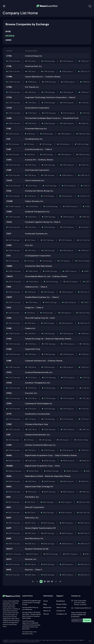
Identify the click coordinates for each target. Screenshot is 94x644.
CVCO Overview (14, 186)
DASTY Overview (15, 554)
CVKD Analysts (69, 217)
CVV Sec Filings (83, 261)
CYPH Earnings (49, 409)
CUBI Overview (14, 134)
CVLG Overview (14, 227)
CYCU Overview (14, 398)
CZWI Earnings (49, 450)
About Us (47, 611)
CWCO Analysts (72, 282)
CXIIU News (32, 323)
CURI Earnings (48, 155)
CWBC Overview (15, 271)
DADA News (32, 481)
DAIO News (31, 513)
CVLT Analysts (67, 240)
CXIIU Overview (14, 323)
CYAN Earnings (49, 354)
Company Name (31, 51)
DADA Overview (14, 481)
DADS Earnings (50, 492)
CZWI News (32, 450)
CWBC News (33, 271)
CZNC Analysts (69, 429)
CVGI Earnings (49, 196)
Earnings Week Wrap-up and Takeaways (30, 608)
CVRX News (32, 250)
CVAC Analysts (68, 165)
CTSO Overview (14, 113)
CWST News (33, 302)
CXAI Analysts (66, 313)
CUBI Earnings (48, 134)
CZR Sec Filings (82, 440)
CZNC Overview (14, 429)
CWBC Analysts (71, 271)
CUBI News (31, 134)
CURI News (31, 155)
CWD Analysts (67, 292)
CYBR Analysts (68, 367)
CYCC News (32, 378)
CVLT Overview (14, 240)
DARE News (32, 544)
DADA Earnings (49, 481)
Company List (62, 614)
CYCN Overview (14, 388)
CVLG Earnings (49, 227)
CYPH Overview (14, 409)
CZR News (30, 440)
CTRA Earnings (49, 61)
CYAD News (32, 344)
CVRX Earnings (49, 250)
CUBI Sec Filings (84, 134)
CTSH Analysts (68, 103)
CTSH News (32, 103)
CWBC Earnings (51, 271)
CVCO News (33, 186)
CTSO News (32, 113)
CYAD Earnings (50, 344)
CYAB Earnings (49, 334)
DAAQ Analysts (69, 461)
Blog (45, 604)
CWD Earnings (49, 292)
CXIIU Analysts (67, 323)
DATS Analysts (67, 564)
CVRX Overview (14, 250)
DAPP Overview (14, 533)
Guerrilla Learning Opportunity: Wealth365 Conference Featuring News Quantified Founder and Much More (31, 625)
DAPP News (32, 533)
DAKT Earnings (49, 523)
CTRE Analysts (67, 72)
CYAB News (32, 334)
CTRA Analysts (68, 61)
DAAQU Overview (15, 471)
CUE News (30, 144)
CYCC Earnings (50, 378)
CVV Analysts (65, 261)
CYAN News (32, 354)
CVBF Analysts (67, 175)
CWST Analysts (70, 302)
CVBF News (32, 175)
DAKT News (32, 523)
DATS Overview (14, 564)
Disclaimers (61, 601)
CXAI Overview (14, 313)
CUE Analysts (64, 144)
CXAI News (31, 313)
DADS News (32, 492)
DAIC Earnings (48, 502)
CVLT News (31, 240)
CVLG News (32, 227)
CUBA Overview (14, 123)
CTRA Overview (14, 61)
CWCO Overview (15, 282)
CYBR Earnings (49, 367)
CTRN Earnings (49, 92)
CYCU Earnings (50, 398)
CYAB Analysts (68, 334)
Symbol (9, 51)
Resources (47, 607)
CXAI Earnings (48, 313)
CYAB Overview (14, 334)
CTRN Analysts (68, 92)
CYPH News (32, 409)
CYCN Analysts (69, 388)
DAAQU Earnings (52, 471)
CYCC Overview (14, 378)
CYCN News (32, 388)
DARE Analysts (67, 544)
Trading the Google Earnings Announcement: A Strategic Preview (32, 603)
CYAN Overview (14, 354)
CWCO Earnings (52, 282)
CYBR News (32, 367)
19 (45, 581)
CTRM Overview (14, 82)
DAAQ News (32, 461)
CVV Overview (14, 261)
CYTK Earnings (49, 419)
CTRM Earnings (50, 82)
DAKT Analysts (67, 523)
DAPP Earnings (49, 533)
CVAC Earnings (49, 165)
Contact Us (61, 611)
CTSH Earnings (49, 103)
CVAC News (32, 165)
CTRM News (32, 82)
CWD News (32, 292)
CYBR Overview (14, 367)
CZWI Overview (14, 450)
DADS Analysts (69, 492)
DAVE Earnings (49, 575)
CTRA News (32, 61)
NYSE (8, 31)
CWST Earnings (51, 302)
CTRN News (32, 92)
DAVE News (32, 575)
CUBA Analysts (68, 123)
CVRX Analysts (68, 250)
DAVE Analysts (67, 575)
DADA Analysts (68, 481)
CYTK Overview (14, 419)
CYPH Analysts (68, 409)
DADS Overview (14, 492)
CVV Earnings (47, 261)
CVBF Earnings (49, 175)
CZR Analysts (64, 440)
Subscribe (87, 620)
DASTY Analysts (72, 554)
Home (46, 601)
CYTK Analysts (68, 419)
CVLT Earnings (48, 240)
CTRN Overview (14, 92)
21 (52, 581)
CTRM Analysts (69, 82)
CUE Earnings (47, 144)
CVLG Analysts (68, 227)
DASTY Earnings (52, 554)
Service (46, 614)
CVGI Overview (14, 196)
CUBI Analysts (66, 134)
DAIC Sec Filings (85, 502)
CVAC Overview (14, 165)
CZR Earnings (46, 440)
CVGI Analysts (67, 196)
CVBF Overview (14, 175)
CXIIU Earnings (49, 323)
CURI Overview (14, 155)
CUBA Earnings (49, 123)
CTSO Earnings (50, 113)
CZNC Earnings (50, 429)
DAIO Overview (14, 513)
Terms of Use (61, 607)
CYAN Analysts (68, 354)
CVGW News (33, 206)
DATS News (32, 564)
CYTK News (32, 419)
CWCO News (34, 282)
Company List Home (20, 13)
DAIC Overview (14, 502)
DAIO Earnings (48, 513)
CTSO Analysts (69, 113)
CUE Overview (14, 144)
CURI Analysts (66, 155)
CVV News (30, 261)
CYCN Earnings (50, 388)
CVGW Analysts (71, 206)
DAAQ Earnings (50, 461)
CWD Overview (14, 292)
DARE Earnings (49, 544)
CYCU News (32, 398)
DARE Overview (14, 544)
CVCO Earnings (51, 186)
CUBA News (32, 123)
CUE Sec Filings (83, 144)
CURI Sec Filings (84, 155)
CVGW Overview (15, 206)
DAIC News (31, 502)
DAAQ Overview (14, 461)
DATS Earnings (49, 564)
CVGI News (32, 196)
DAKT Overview (14, 523)
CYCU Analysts (69, 398)
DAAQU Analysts (72, 471)
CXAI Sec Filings (84, 313)
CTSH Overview (14, 103)
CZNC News (32, 429)
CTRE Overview (14, 72)
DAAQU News (34, 471)
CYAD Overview (14, 344)
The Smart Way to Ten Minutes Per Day (29, 633)
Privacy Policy (62, 604)
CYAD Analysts (69, 344)
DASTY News (33, 554)
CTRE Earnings (49, 72)
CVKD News (32, 217)
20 (48, 581)
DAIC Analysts (66, 502)
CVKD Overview (14, 217)
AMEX (8, 40)
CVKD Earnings (50, 217)
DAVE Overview (14, 575)
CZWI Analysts (68, 450)
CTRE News (32, 72)
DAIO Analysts (67, 513)
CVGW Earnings (52, 206)
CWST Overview (15, 302)
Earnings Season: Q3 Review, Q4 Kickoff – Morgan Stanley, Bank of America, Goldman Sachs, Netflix (32, 615)
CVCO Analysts (70, 186)
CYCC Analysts (69, 378)
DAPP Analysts (67, 533)
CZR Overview (14, 440)
